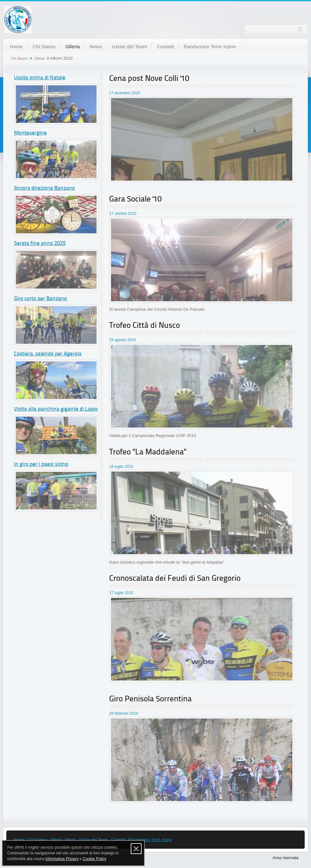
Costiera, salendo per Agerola (48, 354)
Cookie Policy (95, 859)
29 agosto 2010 (122, 340)
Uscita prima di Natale (40, 78)
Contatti (165, 46)
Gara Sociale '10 (135, 199)
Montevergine (30, 133)
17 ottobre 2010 (123, 214)
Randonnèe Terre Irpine (210, 46)
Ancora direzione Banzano (44, 188)
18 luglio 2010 (121, 467)
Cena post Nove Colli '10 (149, 79)
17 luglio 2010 (121, 593)
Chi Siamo (44, 46)
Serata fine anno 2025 (40, 244)
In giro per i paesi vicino (41, 464)
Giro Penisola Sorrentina (150, 699)
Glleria (73, 46)
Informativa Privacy (62, 859)
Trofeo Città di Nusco (145, 326)
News (96, 46)
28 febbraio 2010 (124, 713)
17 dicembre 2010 (125, 93)
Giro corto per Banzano (40, 299)
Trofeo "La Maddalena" (148, 452)
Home (16, 46)
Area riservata (285, 858)
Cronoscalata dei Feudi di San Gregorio (175, 579)
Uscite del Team (129, 46)
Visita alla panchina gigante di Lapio (56, 409)
